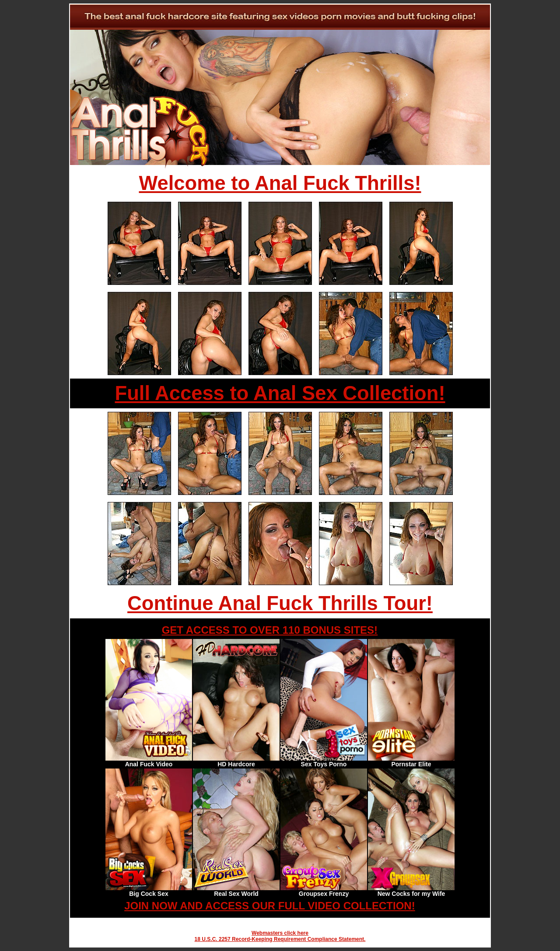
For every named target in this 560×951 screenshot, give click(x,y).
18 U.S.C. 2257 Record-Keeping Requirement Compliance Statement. (280, 939)
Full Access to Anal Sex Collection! (280, 393)
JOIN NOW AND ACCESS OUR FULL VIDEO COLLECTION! (269, 906)
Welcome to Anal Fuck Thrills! (280, 183)
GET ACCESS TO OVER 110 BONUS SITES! (270, 630)
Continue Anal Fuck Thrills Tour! (280, 603)
